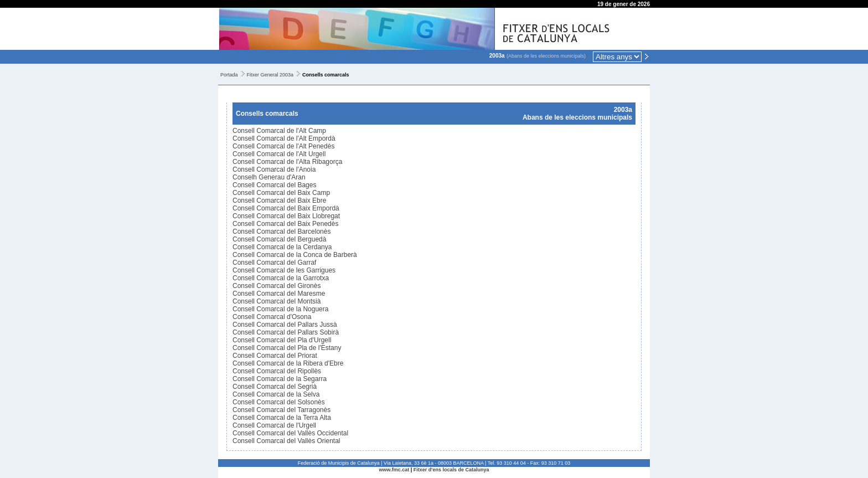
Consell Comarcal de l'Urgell (274, 425)
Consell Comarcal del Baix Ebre (279, 201)
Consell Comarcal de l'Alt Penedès (283, 146)
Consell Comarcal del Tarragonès (281, 410)
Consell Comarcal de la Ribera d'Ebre (288, 363)
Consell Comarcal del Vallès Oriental (286, 441)
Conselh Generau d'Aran (269, 177)
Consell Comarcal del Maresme (279, 294)
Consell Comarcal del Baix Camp (281, 193)
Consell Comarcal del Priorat (275, 356)
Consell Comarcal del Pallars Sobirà (286, 332)
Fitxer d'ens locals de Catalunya (451, 470)
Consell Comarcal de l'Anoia (274, 169)
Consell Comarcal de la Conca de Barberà (295, 255)
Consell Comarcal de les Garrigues (284, 270)
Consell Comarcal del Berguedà (279, 239)
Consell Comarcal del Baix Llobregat (286, 216)
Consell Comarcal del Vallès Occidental (290, 433)
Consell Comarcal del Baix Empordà (286, 208)
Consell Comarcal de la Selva (276, 394)
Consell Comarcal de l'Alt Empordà (284, 138)
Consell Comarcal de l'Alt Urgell (279, 154)
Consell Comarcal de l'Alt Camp (279, 131)
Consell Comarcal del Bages (274, 185)
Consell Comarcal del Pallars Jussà (285, 325)
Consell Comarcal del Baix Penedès (285, 224)
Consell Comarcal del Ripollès (277, 371)
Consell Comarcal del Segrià (275, 387)
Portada (229, 75)
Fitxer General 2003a (270, 75)
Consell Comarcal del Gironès (277, 286)
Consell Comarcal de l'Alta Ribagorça (287, 162)
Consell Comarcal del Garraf (274, 263)
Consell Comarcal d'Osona (272, 317)
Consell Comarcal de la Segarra (280, 379)
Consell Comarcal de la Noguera (280, 309)
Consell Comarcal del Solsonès (279, 402)
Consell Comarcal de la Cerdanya (282, 247)
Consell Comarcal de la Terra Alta (282, 418)
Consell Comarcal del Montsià (277, 301)
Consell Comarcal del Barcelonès (281, 232)
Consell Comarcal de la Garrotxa (281, 278)
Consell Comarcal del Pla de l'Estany (287, 348)
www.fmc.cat (394, 470)
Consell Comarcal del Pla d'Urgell (282, 340)
